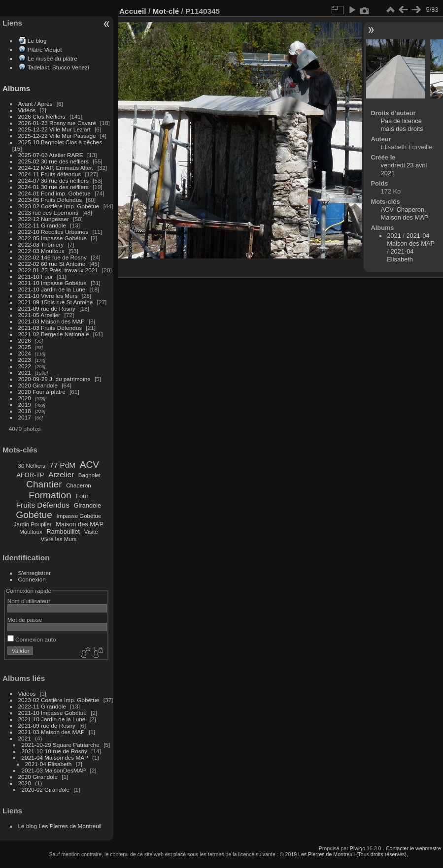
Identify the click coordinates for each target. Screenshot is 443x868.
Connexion (32, 579)
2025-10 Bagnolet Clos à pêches (60, 142)
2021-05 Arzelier (39, 315)
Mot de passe (25, 620)
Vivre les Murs (59, 539)
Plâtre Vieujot (45, 49)
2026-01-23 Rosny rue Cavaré (57, 123)
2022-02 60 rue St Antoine (52, 264)
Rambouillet (64, 531)
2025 (25, 347)
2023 (25, 360)
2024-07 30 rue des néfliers (53, 180)
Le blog (37, 41)
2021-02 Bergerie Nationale (54, 334)
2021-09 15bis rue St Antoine (56, 302)
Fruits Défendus (43, 505)
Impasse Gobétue (79, 516)
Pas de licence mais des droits (402, 125)
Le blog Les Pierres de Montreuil (60, 826)
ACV (89, 465)
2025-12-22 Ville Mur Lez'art (54, 129)
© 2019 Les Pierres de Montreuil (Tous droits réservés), (344, 854)
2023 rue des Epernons (48, 212)
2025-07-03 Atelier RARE (51, 155)
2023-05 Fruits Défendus (50, 200)
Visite (91, 532)
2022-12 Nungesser (44, 219)
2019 (25, 404)
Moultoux (31, 532)
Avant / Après (35, 104)
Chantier (44, 484)
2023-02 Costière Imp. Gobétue (59, 206)
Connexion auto (32, 639)
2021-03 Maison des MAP (51, 321)
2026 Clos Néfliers (42, 116)
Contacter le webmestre (413, 848)
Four (82, 496)
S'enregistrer (34, 573)
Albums (16, 88)
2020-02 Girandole (46, 789)
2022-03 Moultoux (41, 251)
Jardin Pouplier (33, 524)
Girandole (88, 505)
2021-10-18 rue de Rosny (54, 751)
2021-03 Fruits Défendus (50, 328)
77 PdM (62, 465)
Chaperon (79, 485)
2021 (25, 372)
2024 (25, 353)
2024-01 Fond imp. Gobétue (54, 193)
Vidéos (27, 110)
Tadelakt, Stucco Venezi (58, 67)
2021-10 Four (36, 276)
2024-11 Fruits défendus (50, 174)
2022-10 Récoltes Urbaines (53, 232)
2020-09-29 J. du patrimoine (54, 379)
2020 (25, 398)
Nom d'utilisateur (29, 601)
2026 (25, 340)
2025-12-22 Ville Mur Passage (57, 136)
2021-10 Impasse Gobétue (52, 283)
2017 (25, 417)
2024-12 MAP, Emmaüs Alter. (56, 168)
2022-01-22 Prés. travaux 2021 (58, 270)
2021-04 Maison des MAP (55, 757)
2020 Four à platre (42, 392)
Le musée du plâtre (52, 58)
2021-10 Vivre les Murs (48, 296)
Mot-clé (166, 11)
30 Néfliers (32, 466)
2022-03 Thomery (41, 244)
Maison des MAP (80, 524)
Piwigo (358, 848)
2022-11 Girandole (42, 225)
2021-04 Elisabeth (49, 764)
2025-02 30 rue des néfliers (53, 161)
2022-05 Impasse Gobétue (52, 238)
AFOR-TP (30, 475)
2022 (25, 366)
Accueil (133, 11)
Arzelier (61, 474)
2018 (25, 411)
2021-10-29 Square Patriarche (61, 745)
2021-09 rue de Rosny (47, 308)
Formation (50, 495)
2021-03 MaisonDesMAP (54, 770)
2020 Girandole (38, 385)
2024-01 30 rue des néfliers (54, 187)
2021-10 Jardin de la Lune (52, 289)
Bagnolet (89, 475)
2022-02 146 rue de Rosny (52, 257)
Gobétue (34, 515)
